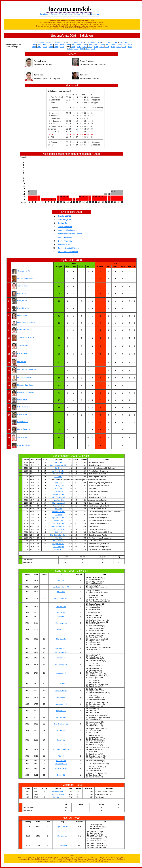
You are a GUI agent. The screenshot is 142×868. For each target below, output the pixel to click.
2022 (82, 49)
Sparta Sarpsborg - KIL (58, 465)
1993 (85, 44)
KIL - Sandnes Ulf (58, 497)
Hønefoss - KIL (58, 500)
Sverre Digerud (64, 219)
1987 (51, 44)
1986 (45, 44)
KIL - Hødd (58, 468)
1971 (59, 42)
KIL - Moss (58, 515)
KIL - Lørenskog (58, 794)
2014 (102, 47)
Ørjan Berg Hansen (24, 445)
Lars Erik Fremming (24, 377)
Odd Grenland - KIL (58, 526)
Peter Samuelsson (24, 407)
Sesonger (86, 14)
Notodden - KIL (58, 506)
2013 (96, 47)
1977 (93, 42)
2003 (39, 47)
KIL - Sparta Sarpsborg (58, 535)
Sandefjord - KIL (58, 494)
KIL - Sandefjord (58, 547)
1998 (113, 44)
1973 (70, 42)
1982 (121, 42)
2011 (85, 47)
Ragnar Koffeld (23, 414)
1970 (53, 42)
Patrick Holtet (22, 400)
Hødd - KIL (58, 532)
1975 (82, 42)
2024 (93, 49)
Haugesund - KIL (58, 544)
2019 (130, 47)
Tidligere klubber (65, 14)
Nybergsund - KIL (58, 518)
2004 (45, 47)
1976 (87, 42)
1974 (76, 42)
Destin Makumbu (65, 241)
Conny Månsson (23, 301)
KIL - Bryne (58, 477)
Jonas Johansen (65, 227)
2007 (62, 47)
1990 (68, 44)
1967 (36, 42)
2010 (79, 47)
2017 (119, 47)
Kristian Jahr (63, 223)
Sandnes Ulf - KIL (58, 512)
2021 (76, 49)
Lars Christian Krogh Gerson (70, 234)
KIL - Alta (58, 462)
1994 (90, 44)
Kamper (77, 14)
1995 (96, 44)
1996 (102, 44)
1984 (34, 44)
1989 (62, 44)
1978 (99, 42)
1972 (65, 42)
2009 (73, 47)
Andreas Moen (64, 245)
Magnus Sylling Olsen (25, 385)
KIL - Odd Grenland (58, 471)
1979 (104, 42)
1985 (39, 44)
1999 (119, 44)
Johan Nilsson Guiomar (26, 338)
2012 (90, 47)
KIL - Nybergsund (58, 503)
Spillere (54, 14)
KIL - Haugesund (58, 486)
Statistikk (95, 14)
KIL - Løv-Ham (58, 541)
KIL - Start (58, 509)
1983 (127, 42)
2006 (56, 47)
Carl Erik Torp (22, 293)
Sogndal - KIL (58, 521)
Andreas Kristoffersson (67, 230)
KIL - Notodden (58, 523)
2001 (130, 44)
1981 (116, 42)
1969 (48, 42)
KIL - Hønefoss (58, 529)
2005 (51, 47)
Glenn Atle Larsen (66, 237)
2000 (124, 44)
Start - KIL (58, 483)
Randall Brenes (65, 216)
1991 (73, 44)
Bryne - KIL (58, 550)
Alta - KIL (58, 538)
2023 (87, 49)
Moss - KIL (58, 488)
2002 (34, 47)
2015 (107, 47)
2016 (113, 47)
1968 (42, 42)
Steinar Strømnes (23, 429)
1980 (110, 42)
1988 (56, 44)
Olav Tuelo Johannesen (68, 252)
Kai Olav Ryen (22, 353)
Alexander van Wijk (24, 271)
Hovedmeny (44, 14)
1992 (79, 44)
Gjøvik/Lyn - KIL (58, 791)
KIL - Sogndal (58, 491)
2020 (70, 49)
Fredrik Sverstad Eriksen (68, 248)
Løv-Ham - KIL (58, 474)
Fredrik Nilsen (22, 316)
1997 (107, 44)
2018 (124, 47)
